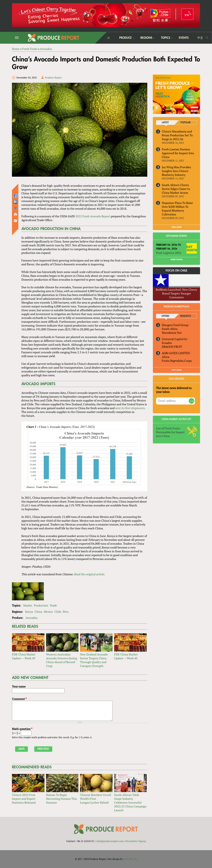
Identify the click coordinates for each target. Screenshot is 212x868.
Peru (66, 612)
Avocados (31, 618)
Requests (186, 316)
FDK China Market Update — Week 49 (24, 656)
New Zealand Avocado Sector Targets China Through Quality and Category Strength (94, 660)
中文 (200, 38)
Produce (125, 38)
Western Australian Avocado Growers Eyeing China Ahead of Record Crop (62, 660)
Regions (146, 38)
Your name (19, 686)
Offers (165, 316)
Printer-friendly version (15, 214)
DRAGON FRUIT (172, 347)
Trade (53, 605)
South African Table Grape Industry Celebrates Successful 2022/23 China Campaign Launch (130, 802)
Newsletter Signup (136, 841)
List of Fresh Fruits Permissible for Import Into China (170, 432)
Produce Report (53, 77)
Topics (166, 38)
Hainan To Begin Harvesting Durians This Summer (61, 799)
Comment (19, 699)
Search (207, 38)
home (109, 38)
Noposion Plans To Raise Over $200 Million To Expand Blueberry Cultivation (177, 209)
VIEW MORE (176, 227)
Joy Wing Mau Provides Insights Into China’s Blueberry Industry (176, 171)
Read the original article (89, 574)
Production (41, 605)
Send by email (15, 221)
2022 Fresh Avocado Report (93, 216)
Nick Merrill (130, 859)
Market (28, 605)
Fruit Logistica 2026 (169, 253)
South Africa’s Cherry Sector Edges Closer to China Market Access (176, 189)
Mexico (48, 612)
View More (176, 370)
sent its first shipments (130, 408)
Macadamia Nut (172, 333)
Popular (186, 123)
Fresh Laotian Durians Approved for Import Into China (178, 153)
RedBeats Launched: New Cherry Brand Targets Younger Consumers (176, 293)
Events (184, 38)
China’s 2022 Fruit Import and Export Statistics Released (24, 799)
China (38, 612)
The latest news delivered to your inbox (174, 390)
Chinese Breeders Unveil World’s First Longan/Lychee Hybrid (95, 799)
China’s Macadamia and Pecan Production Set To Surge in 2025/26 (177, 135)
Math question (22, 729)
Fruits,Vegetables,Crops (177, 361)
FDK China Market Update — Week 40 (126, 656)
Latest (165, 123)
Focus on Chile (176, 271)
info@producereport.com (110, 841)
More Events (177, 260)
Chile (58, 612)
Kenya (29, 612)
